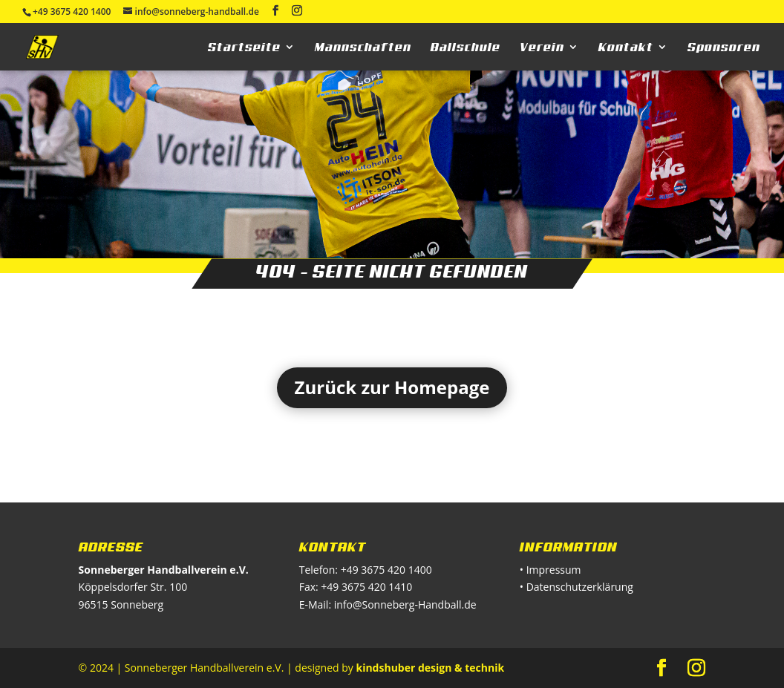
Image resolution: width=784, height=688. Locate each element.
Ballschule (465, 47)
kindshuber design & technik (430, 668)
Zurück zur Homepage (392, 387)
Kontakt (626, 47)
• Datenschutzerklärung (576, 587)
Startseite (244, 47)
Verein (542, 47)
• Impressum (551, 570)
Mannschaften (363, 47)
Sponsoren (724, 47)
